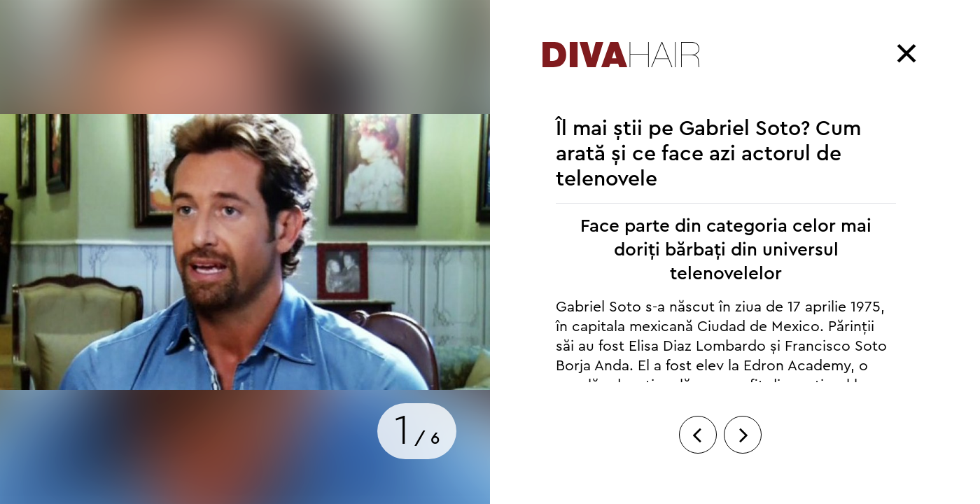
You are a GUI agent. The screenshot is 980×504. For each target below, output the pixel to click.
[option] (245, 252)
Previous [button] (701, 462)
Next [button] (743, 462)
